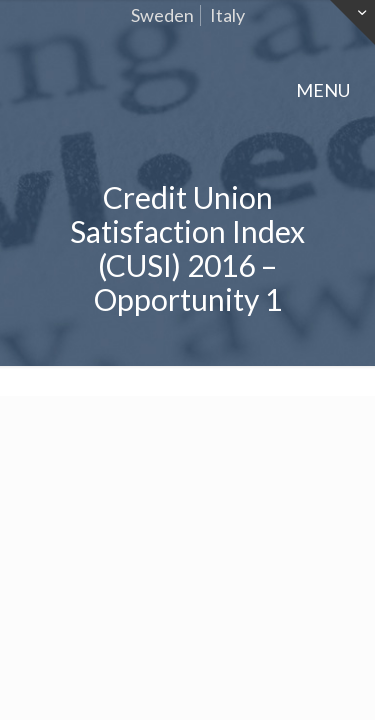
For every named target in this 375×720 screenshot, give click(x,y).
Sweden (162, 15)
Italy (227, 15)
